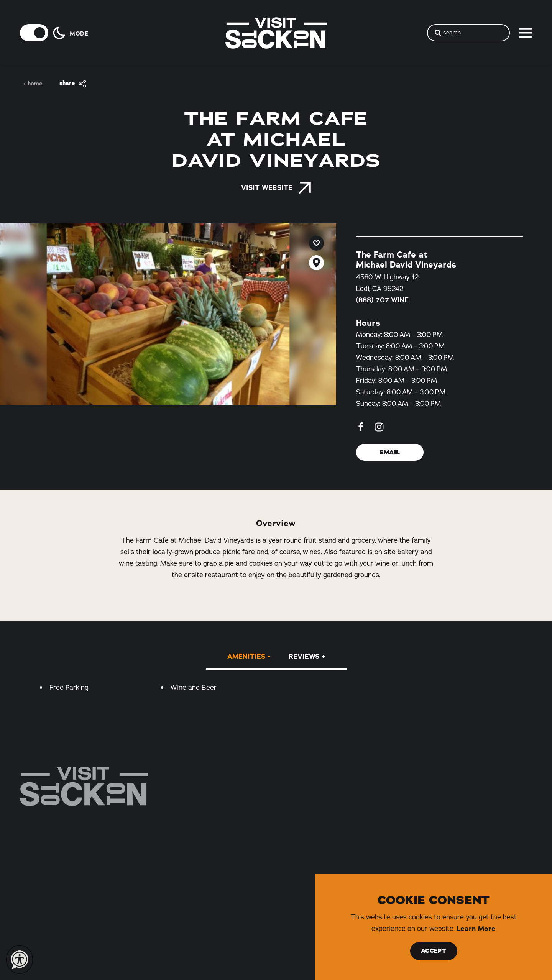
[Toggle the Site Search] (468, 33)
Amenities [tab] (246, 657)
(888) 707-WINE (382, 300)
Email (390, 452)
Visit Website (276, 188)
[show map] (316, 263)
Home (33, 84)
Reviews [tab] (304, 657)
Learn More (476, 929)
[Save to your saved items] (316, 243)
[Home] (84, 786)
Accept (434, 951)
